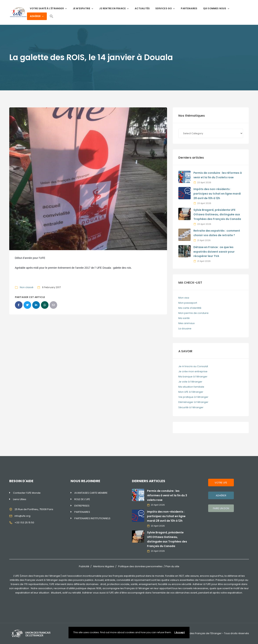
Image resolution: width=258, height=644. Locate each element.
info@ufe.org (22, 516)
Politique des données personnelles (140, 566)
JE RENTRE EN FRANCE (114, 8)
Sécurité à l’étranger (191, 407)
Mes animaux (186, 323)
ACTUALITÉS (142, 8)
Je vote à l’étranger (190, 382)
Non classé (27, 287)
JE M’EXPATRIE (83, 8)
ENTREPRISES (82, 506)
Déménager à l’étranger (193, 402)
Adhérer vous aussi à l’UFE (98, 593)
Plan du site (172, 566)
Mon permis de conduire (193, 313)
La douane (185, 329)
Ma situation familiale (191, 387)
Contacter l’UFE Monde (27, 493)
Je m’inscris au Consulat (193, 366)
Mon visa (184, 298)
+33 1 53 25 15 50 (24, 523)
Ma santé (184, 318)
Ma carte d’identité (190, 308)
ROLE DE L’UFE (82, 499)
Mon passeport (188, 303)
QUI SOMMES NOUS (216, 8)
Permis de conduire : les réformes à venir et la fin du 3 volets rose (167, 495)
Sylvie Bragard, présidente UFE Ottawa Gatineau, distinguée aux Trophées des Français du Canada (217, 214)
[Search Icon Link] (52, 16)
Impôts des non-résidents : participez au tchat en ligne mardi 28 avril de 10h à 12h (217, 194)
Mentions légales (104, 566)
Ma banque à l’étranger (193, 377)
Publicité (84, 566)
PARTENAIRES (189, 8)
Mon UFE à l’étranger (191, 392)
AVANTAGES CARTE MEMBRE (91, 493)
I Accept (180, 632)
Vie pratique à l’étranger (193, 397)
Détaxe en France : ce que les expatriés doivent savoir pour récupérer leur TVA (214, 252)
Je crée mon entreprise (193, 371)
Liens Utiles (20, 499)
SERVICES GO (165, 8)
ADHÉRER (37, 16)
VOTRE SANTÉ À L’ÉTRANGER (49, 8)
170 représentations (36, 584)
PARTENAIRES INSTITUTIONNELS (92, 518)
